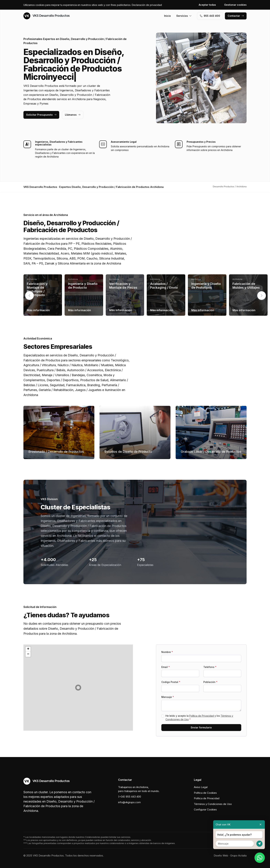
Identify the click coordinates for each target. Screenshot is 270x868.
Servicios (184, 16)
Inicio (167, 16)
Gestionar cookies (235, 5)
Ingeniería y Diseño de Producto (83, 286)
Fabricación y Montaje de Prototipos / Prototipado (37, 289)
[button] (262, 296)
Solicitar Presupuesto (41, 115)
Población (210, 682)
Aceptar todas (207, 5)
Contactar (236, 16)
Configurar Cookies (205, 809)
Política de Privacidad (202, 716)
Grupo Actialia (238, 856)
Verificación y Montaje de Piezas (123, 286)
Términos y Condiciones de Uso (213, 804)
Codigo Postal (171, 682)
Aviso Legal (201, 787)
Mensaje (168, 697)
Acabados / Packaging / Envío (164, 286)
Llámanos (73, 115)
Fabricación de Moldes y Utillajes (246, 286)
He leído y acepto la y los (199, 718)
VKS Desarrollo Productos (47, 16)
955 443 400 (210, 16)
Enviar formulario (201, 727)
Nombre (167, 652)
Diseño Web (221, 856)
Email (166, 667)
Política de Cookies (205, 793)
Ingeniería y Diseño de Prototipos (206, 286)
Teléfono (210, 667)
